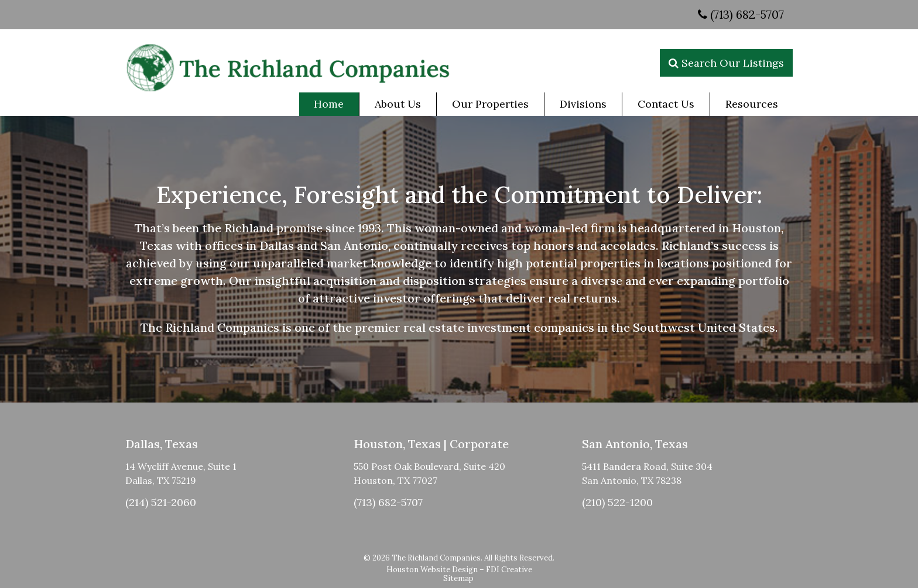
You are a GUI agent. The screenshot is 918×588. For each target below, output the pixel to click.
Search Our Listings (726, 63)
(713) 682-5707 (741, 14)
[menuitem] (329, 104)
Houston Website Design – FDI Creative (459, 570)
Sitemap (458, 578)
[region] (459, 259)
